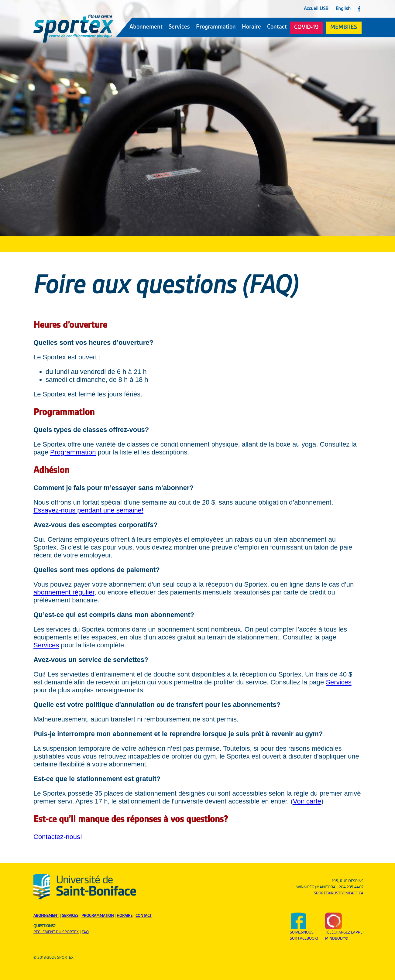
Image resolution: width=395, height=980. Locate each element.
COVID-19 (306, 27)
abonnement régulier (64, 592)
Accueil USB (316, 9)
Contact (277, 27)
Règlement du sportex (56, 932)
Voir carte (307, 801)
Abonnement (146, 27)
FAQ (85, 932)
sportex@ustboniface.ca (339, 893)
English (343, 9)
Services (179, 27)
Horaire (251, 27)
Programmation (216, 27)
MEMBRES (344, 27)
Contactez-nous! (58, 837)
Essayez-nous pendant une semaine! (88, 510)
